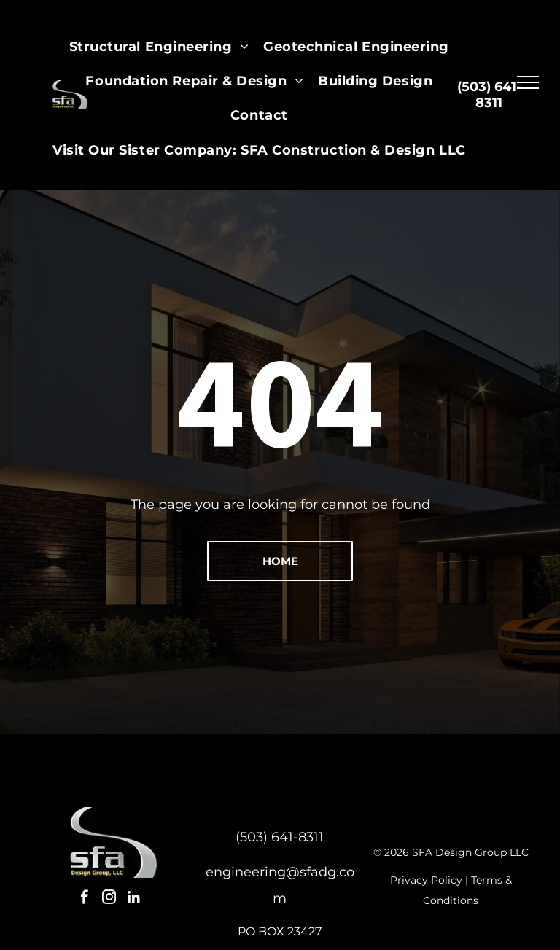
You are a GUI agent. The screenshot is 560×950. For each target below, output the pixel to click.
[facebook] (84, 899)
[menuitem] (159, 47)
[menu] (528, 82)
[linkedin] (134, 899)
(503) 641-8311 (280, 837)
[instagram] (109, 899)
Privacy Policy (426, 880)
